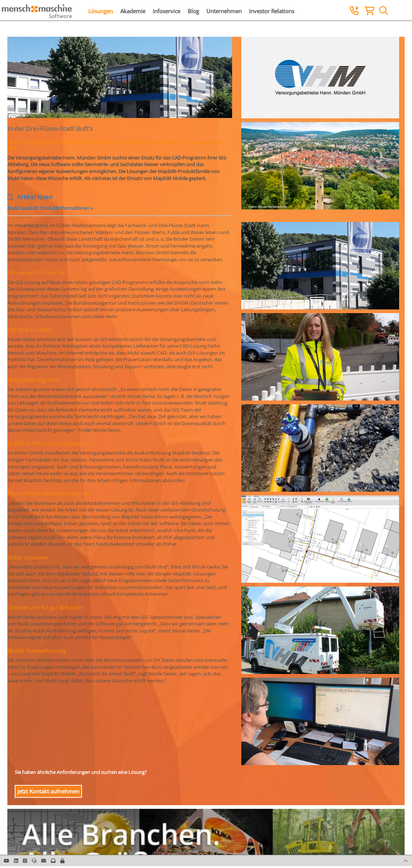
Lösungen (101, 11)
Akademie (133, 11)
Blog (193, 11)
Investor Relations (272, 11)
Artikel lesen (30, 197)
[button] (62, 861)
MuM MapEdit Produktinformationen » (50, 208)
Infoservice (166, 11)
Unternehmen (224, 11)
